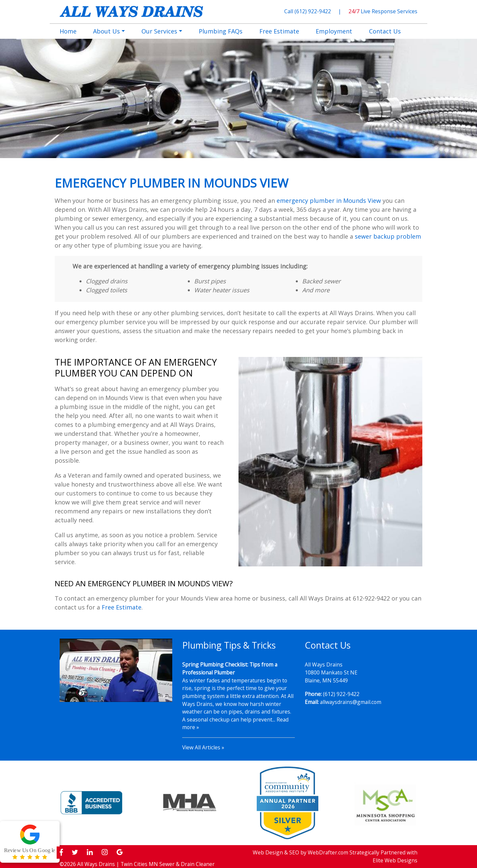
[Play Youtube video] (116, 670)
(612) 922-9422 (313, 11)
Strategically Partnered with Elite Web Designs (383, 856)
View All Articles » (203, 747)
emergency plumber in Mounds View (329, 201)
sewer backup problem (388, 236)
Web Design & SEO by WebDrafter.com (300, 852)
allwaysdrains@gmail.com (351, 702)
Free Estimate (122, 607)
